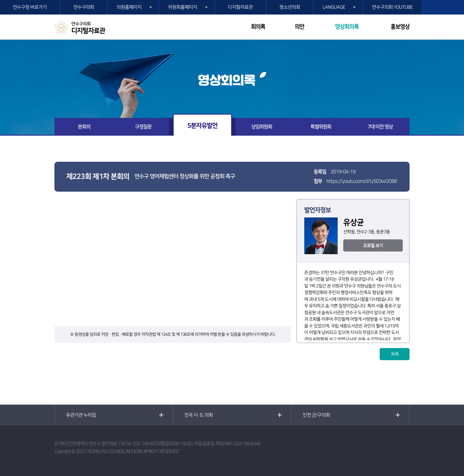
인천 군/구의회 (316, 415)
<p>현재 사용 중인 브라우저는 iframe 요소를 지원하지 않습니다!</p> (173, 263)
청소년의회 (290, 7)
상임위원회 (262, 127)
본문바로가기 (0, 0)
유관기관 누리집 (81, 415)
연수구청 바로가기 (30, 7)
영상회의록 (347, 27)
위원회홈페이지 (183, 7)
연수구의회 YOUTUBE (392, 7)
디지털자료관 (240, 7)
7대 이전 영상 (380, 127)
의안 (299, 27)
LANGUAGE (334, 7)
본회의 (84, 127)
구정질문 (143, 127)
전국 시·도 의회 (199, 415)
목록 (395, 354)
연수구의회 (84, 7)
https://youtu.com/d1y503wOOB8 (362, 181)
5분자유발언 (202, 125)
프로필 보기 (373, 245)
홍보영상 (400, 27)
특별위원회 (321, 127)
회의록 (258, 27)
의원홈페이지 (129, 7)
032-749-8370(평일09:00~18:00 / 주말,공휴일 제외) (178, 444)
